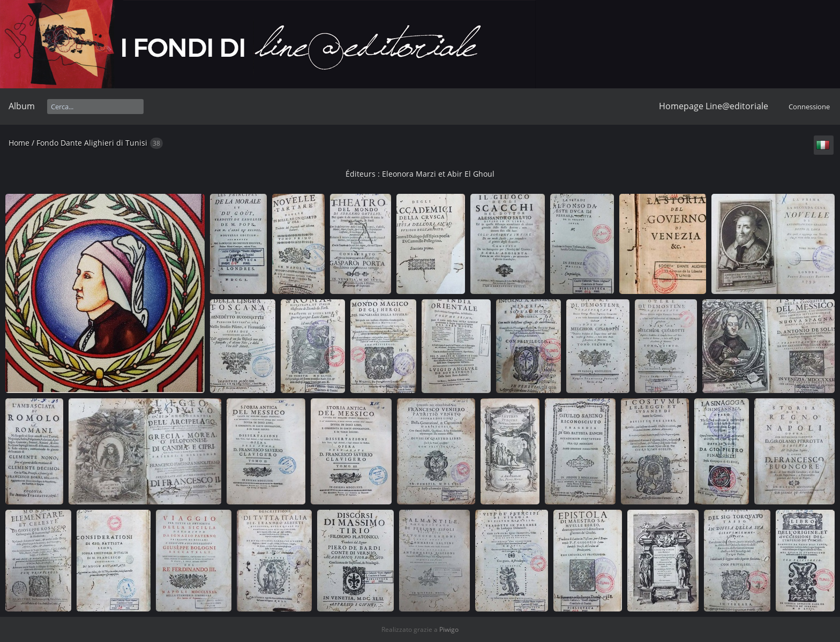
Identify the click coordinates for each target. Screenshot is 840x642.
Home (19, 143)
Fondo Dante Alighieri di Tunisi (92, 143)
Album (22, 106)
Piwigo (449, 629)
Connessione (809, 107)
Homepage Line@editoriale (714, 106)
